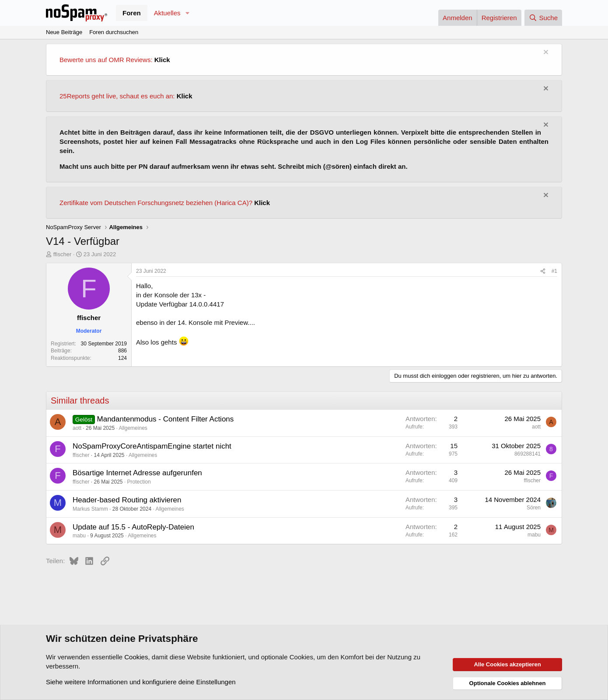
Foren (132, 13)
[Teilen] (543, 271)
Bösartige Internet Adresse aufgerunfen (137, 473)
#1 (554, 271)
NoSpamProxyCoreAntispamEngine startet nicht (152, 446)
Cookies (136, 657)
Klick (162, 60)
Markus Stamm (90, 509)
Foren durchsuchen (114, 32)
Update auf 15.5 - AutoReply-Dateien (133, 527)
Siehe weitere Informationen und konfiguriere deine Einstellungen (141, 682)
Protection (139, 482)
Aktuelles (167, 13)
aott (77, 428)
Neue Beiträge (64, 32)
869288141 (528, 454)
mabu (79, 536)
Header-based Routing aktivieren (127, 500)
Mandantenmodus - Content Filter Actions (166, 419)
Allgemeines (133, 428)
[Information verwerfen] (545, 53)
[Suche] (543, 18)
